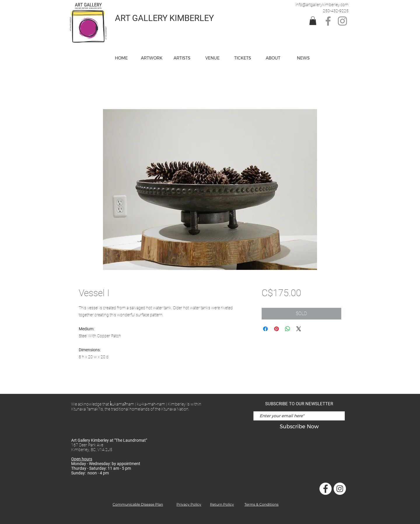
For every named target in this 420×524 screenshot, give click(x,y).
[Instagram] (342, 21)
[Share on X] (299, 329)
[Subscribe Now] (299, 427)
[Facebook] (328, 21)
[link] (313, 21)
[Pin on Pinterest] (276, 329)
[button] (212, 58)
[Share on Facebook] (265, 329)
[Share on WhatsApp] (288, 329)
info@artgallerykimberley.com (322, 5)
